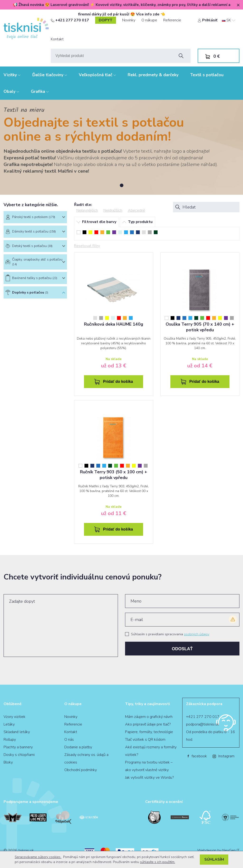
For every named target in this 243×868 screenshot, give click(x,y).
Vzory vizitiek (14, 717)
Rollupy (10, 740)
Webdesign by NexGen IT (218, 850)
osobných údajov (197, 634)
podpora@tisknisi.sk (203, 724)
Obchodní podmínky (81, 770)
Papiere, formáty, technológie (149, 732)
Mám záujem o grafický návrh (149, 717)
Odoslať (182, 649)
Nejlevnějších (87, 210)
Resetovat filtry (87, 246)
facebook (197, 756)
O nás (69, 740)
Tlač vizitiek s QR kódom (145, 740)
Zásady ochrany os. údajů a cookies (86, 759)
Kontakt (57, 39)
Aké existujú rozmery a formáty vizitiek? (151, 751)
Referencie (172, 20)
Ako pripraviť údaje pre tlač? (148, 724)
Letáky (9, 724)
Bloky (8, 762)
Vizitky (12, 75)
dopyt (106, 20)
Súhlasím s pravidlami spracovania (170, 634)
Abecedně (136, 210)
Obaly (11, 91)
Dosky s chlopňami (19, 755)
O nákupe (149, 20)
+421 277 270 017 (70, 20)
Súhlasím (214, 859)
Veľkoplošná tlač (97, 75)
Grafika (40, 91)
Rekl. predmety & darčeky (153, 75)
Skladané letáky (17, 732)
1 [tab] (122, 185)
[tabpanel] (121, 147)
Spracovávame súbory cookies (38, 857)
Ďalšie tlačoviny (50, 75)
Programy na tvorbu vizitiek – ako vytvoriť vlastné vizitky (149, 766)
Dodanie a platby (78, 747)
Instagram (224, 756)
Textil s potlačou (207, 75)
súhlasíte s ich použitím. (158, 862)
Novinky (129, 20)
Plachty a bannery (18, 747)
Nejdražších (113, 210)
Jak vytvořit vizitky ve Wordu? (149, 778)
